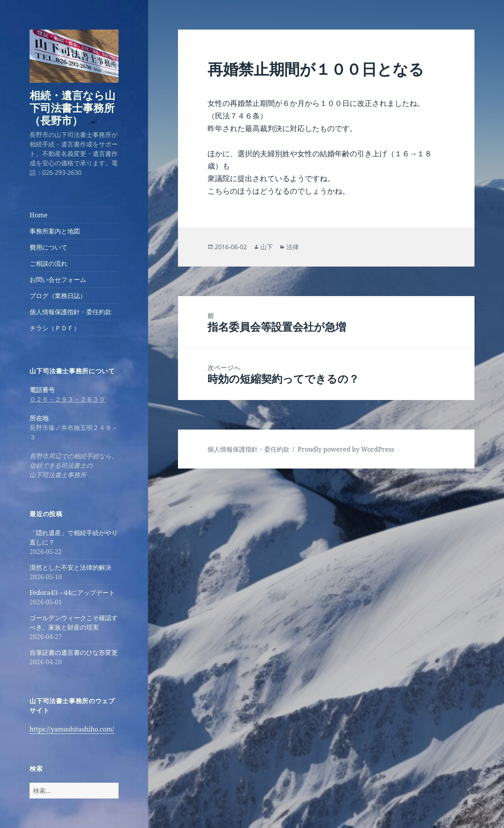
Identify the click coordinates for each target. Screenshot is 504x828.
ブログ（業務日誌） (58, 296)
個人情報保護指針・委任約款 (70, 312)
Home (39, 215)
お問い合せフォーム (58, 280)
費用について (48, 247)
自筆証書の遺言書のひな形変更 (74, 652)
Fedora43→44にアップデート (72, 593)
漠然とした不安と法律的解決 (70, 567)
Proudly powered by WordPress (346, 449)
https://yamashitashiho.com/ (72, 729)
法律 (293, 247)
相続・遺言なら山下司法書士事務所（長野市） (72, 108)
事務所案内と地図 (55, 231)
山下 (267, 247)
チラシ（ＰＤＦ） (55, 328)
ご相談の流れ (48, 263)
